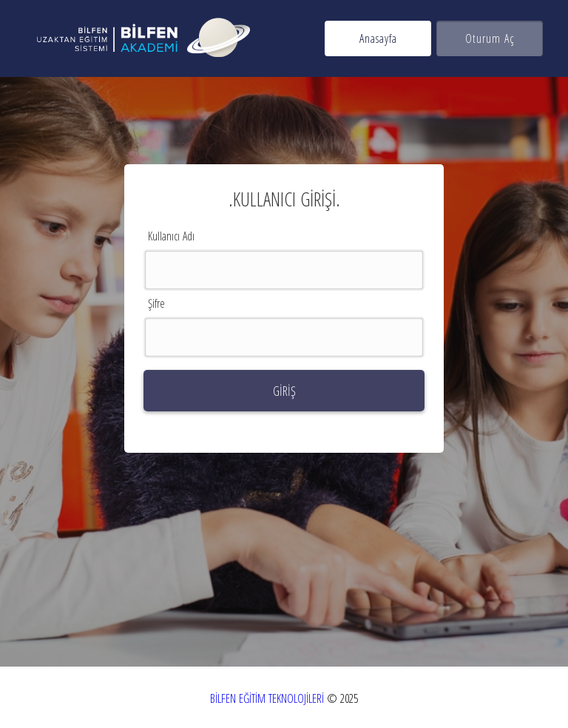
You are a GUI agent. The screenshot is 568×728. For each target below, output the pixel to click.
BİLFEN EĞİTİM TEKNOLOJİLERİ (267, 698)
